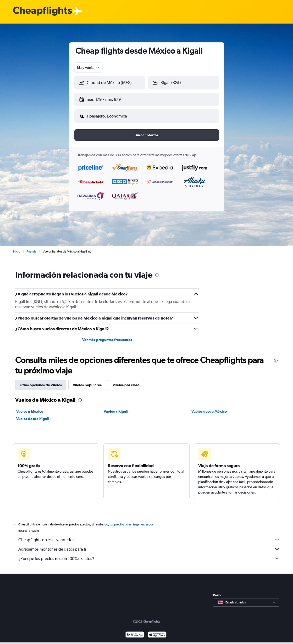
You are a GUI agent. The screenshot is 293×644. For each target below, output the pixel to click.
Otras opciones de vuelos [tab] (41, 381)
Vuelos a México (30, 407)
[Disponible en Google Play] (135, 631)
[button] (107, 98)
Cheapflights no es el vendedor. (149, 535)
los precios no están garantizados (132, 520)
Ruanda (32, 247)
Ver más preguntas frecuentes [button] (107, 335)
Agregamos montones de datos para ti (149, 545)
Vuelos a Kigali (116, 407)
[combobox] (89, 68)
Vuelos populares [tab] (87, 381)
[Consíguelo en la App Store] (157, 631)
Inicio (17, 247)
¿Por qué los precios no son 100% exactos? (149, 554)
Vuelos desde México (209, 407)
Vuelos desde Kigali (33, 415)
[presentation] (157, 271)
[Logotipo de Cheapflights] (42, 11)
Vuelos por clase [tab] (126, 381)
